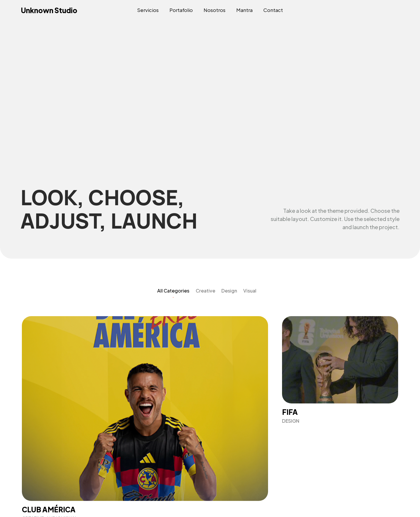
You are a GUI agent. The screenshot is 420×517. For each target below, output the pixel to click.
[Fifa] (340, 370)
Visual (250, 291)
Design (229, 291)
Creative (205, 291)
